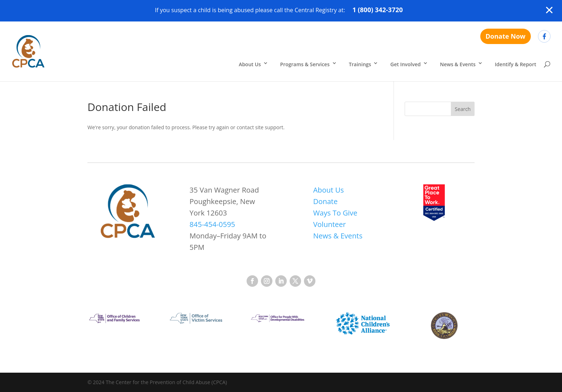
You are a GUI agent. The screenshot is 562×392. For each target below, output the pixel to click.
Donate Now (506, 36)
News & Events (458, 64)
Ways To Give (335, 213)
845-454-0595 (212, 224)
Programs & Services (305, 64)
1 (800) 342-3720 (378, 10)
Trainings (360, 64)
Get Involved (406, 64)
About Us (250, 64)
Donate (325, 201)
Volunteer (330, 224)
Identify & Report (516, 64)
